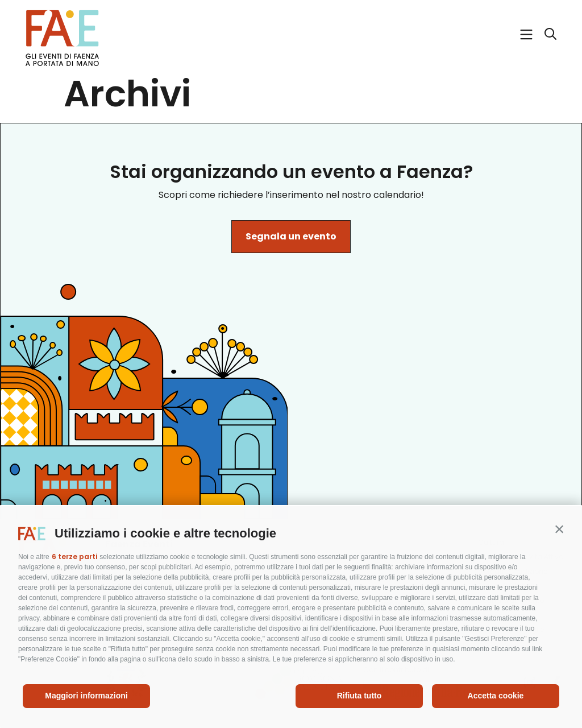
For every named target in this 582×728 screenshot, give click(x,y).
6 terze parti (74, 557)
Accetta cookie (496, 696)
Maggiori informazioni (86, 696)
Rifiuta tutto (359, 696)
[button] (559, 529)
